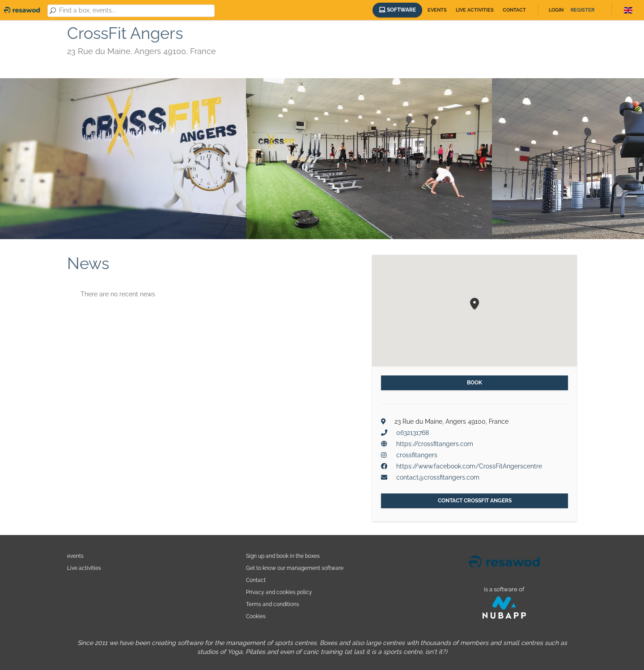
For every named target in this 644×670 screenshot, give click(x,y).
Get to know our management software (295, 568)
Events (437, 10)
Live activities (475, 10)
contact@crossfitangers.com (438, 477)
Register (583, 10)
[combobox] (135, 11)
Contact (514, 10)
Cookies (256, 616)
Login (556, 10)
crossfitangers (417, 455)
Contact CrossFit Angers (475, 501)
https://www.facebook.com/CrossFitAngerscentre (469, 466)
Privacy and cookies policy (279, 592)
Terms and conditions (273, 604)
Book (475, 383)
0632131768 (413, 433)
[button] (475, 304)
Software (397, 10)
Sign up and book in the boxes (283, 556)
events (75, 556)
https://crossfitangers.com (435, 444)
